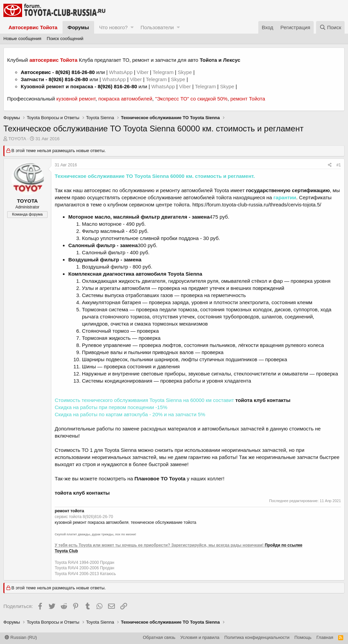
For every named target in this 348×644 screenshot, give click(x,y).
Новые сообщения (22, 39)
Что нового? (114, 27)
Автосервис (36, 72)
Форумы (78, 27)
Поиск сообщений (65, 39)
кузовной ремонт (76, 99)
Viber (143, 72)
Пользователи (157, 27)
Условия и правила (200, 637)
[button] (132, 27)
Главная (325, 637)
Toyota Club (66, 551)
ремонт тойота (69, 511)
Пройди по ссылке (284, 545)
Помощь (303, 637)
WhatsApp (121, 72)
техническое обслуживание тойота (164, 522)
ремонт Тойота (248, 99)
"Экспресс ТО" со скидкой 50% (191, 99)
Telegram (164, 72)
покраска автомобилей (125, 99)
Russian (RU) (21, 637)
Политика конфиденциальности (257, 637)
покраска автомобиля (108, 522)
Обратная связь (159, 637)
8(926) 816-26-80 (75, 72)
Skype (186, 72)
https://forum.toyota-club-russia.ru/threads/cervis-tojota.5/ (257, 205)
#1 (339, 165)
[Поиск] (330, 27)
